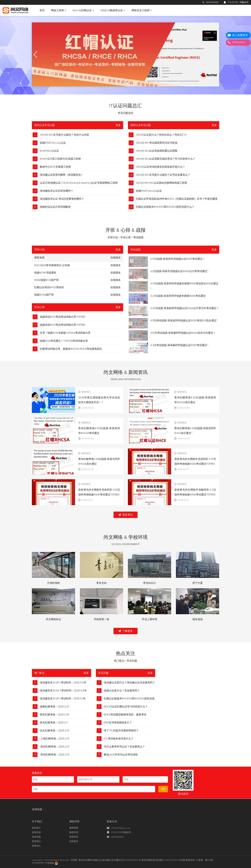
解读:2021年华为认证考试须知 (121, 755)
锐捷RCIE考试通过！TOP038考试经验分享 (64, 341)
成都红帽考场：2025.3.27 (55, 707)
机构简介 (36, 828)
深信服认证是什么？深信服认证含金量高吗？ (130, 683)
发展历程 (36, 832)
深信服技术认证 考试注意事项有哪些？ (62, 199)
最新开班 (74, 832)
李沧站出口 (150, 583)
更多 (118, 125)
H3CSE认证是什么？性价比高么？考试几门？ (162, 135)
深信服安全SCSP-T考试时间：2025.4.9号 (63, 683)
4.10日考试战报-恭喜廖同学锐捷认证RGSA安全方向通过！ (183, 333)
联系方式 (112, 822)
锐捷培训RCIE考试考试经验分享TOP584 (63, 325)
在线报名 (116, 265)
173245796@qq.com (121, 828)
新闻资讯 (74, 837)
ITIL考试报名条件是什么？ (119, 739)
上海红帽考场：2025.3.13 (55, 739)
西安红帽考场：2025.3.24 (55, 715)
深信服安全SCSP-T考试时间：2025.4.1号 (63, 699)
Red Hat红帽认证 (83, 10)
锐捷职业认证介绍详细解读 (55, 207)
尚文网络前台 (53, 619)
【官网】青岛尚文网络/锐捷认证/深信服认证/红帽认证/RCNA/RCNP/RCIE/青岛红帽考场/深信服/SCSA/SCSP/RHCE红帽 (127, 860)
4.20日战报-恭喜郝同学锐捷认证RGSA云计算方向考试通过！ (185, 308)
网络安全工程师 (142, 10)
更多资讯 (125, 515)
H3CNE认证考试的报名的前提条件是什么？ (160, 167)
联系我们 (36, 841)
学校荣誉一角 (101, 619)
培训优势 (36, 837)
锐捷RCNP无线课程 (45, 273)
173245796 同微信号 (121, 832)
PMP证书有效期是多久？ (118, 723)
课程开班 (74, 822)
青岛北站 (101, 583)
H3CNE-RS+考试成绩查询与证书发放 (157, 143)
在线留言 (74, 841)
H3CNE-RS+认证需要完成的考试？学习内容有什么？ (166, 159)
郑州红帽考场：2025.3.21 (55, 755)
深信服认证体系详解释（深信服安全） (62, 175)
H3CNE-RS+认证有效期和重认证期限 (157, 151)
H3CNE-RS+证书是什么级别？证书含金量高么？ (163, 175)
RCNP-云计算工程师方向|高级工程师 (60, 159)
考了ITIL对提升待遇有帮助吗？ (121, 731)
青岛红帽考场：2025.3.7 (54, 723)
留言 (163, 789)
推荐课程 (74, 828)
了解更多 (125, 631)
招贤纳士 (36, 846)
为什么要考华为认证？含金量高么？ (124, 747)
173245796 (236, 2)
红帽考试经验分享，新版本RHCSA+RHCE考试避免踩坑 (71, 349)
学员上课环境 (150, 619)
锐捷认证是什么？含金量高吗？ (122, 691)
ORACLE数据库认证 (113, 10)
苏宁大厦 (198, 583)
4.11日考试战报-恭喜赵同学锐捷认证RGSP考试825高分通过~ (184, 321)
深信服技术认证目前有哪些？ (57, 191)
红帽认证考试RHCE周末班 (49, 287)
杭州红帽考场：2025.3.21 (55, 747)
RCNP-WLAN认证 (49, 151)
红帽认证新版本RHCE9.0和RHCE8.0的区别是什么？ (165, 207)
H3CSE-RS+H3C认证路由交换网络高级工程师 (162, 183)
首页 (42, 10)
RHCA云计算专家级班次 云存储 (52, 265)
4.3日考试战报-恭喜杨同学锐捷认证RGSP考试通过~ (179, 345)
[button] (124, 83)
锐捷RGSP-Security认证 (53, 143)
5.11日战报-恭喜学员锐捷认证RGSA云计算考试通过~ (179, 271)
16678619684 (211, 2)
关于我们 (37, 822)
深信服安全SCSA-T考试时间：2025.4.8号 (63, 691)
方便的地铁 (53, 583)
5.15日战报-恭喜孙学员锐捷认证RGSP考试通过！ (178, 259)
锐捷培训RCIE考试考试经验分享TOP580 (63, 317)
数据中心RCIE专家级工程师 (55, 167)
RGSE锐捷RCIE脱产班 (47, 280)
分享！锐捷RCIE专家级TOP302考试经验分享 (65, 333)
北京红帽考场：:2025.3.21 (55, 731)
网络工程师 (59, 10)
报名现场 (198, 619)
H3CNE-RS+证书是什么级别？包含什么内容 (64, 135)
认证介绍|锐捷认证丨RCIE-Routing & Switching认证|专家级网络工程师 (79, 183)
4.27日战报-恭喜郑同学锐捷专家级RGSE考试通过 (178, 296)
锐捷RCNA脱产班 (44, 295)
